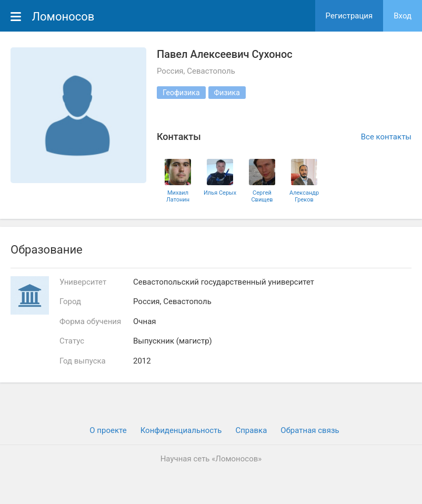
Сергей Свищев (262, 196)
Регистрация (349, 16)
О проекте (108, 430)
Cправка (251, 430)
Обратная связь (310, 430)
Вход (403, 16)
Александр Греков (304, 196)
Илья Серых (220, 193)
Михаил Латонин (178, 196)
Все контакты (386, 137)
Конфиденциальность (181, 430)
